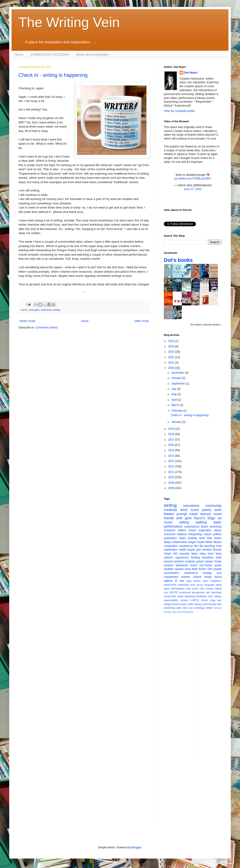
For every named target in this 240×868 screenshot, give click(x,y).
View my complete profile (179, 111)
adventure (182, 565)
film (196, 546)
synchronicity (209, 604)
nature (208, 534)
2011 (172, 472)
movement (185, 592)
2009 (172, 483)
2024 (172, 346)
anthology (199, 608)
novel (218, 514)
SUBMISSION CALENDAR (50, 54)
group (200, 585)
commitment (171, 573)
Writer (209, 542)
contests (190, 561)
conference (191, 573)
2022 (172, 357)
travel (193, 514)
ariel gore (34, 310)
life (201, 546)
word (202, 538)
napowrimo (182, 558)
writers (182, 530)
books (218, 538)
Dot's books (178, 260)
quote (218, 565)
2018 (172, 434)
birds (184, 604)
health (183, 550)
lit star (180, 581)
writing (56, 310)
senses (184, 600)
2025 (172, 341)
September (179, 384)
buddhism (216, 581)
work (218, 510)
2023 (172, 352)
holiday (207, 573)
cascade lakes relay (192, 554)
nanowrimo (191, 506)
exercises (170, 534)
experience (186, 546)
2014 (172, 456)
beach (193, 530)
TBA (210, 569)
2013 (172, 461)
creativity (170, 510)
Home (19, 54)
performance (173, 526)
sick (219, 573)
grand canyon (205, 561)
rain (208, 592)
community (213, 506)
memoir (206, 514)
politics (217, 534)
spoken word (183, 569)
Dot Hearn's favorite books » (206, 325)
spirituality (183, 585)
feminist (218, 608)
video (182, 538)
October (177, 378)
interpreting (195, 534)
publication (170, 538)
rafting (218, 588)
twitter (209, 608)
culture (197, 577)
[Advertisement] (193, 796)
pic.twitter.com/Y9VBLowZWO (193, 179)
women (186, 577)
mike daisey (215, 596)
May (174, 394)
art (220, 518)
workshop (46, 310)
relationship (170, 585)
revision (207, 550)
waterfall (181, 612)
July (174, 389)
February (177, 411)
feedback (201, 596)
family (208, 577)
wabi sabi (182, 608)
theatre (169, 514)
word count (190, 510)
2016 (172, 445)
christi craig (208, 600)
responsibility (171, 600)
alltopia (168, 604)
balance (182, 534)
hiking (198, 604)
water (217, 522)
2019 (172, 429)
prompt (182, 514)
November (178, 373)
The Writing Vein (69, 22)
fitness (217, 542)
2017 (172, 440)
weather (169, 569)
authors (168, 558)
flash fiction (199, 569)
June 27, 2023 (193, 189)
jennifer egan (170, 612)
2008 (172, 488)
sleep (167, 542)
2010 (172, 477)
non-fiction (206, 565)
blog (189, 581)
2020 (172, 368)
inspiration (205, 530)
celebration (171, 550)
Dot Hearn (191, 73)
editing (184, 522)
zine (191, 608)
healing (195, 558)
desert (197, 581)
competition (171, 546)
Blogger (136, 847)
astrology (216, 592)
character (170, 530)
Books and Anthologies (92, 54)
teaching (210, 546)
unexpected (171, 577)
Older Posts (142, 321)
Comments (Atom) (46, 328)
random (169, 565)
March (176, 405)
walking (201, 522)
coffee (190, 604)
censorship (170, 596)
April (175, 400)
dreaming (190, 596)
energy (209, 588)
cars (202, 588)
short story (214, 554)
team (206, 581)
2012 (172, 466)
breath (218, 569)
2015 (172, 450)
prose (195, 588)
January (177, 422)
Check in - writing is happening (53, 75)
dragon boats (196, 542)
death (180, 596)
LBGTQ (173, 592)
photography (178, 588)
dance (218, 530)
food (219, 546)
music (168, 522)
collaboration (179, 542)
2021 (172, 363)
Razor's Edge (204, 518)
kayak (191, 550)
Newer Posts (27, 321)
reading (192, 538)
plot (198, 550)
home (218, 561)
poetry (207, 510)
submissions (192, 527)
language (209, 585)
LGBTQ (195, 600)
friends (169, 518)
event (194, 565)
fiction (205, 527)
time (210, 538)
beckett (190, 612)
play (189, 588)
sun (166, 592)
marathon (208, 558)
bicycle (176, 604)
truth (193, 585)
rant (219, 600)
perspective (198, 592)
